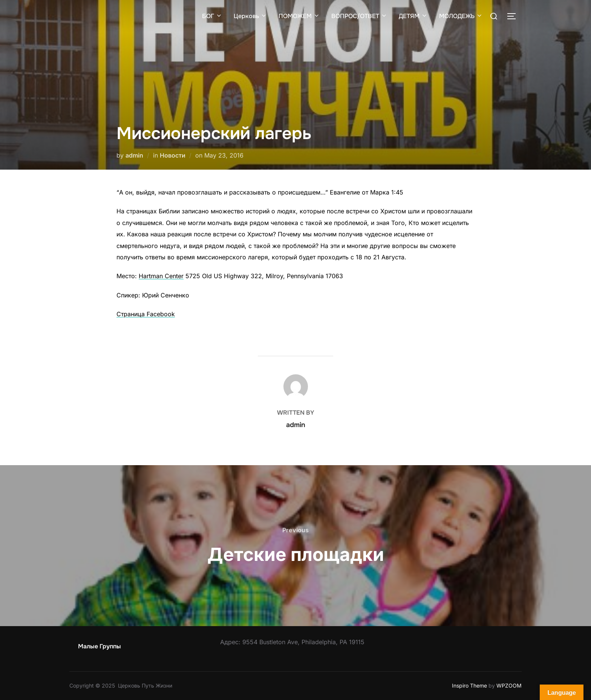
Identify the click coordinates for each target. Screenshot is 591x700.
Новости (173, 155)
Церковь (250, 16)
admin (134, 155)
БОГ (212, 16)
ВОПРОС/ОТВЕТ (359, 16)
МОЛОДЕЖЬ (461, 16)
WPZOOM (509, 685)
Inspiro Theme (469, 685)
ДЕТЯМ (413, 16)
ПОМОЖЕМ (299, 16)
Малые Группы (100, 646)
